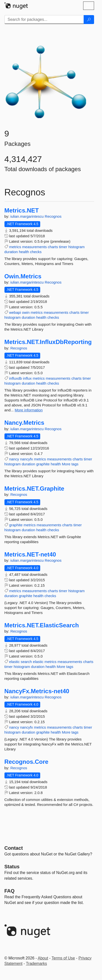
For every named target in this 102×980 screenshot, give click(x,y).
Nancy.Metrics (24, 423)
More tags (70, 464)
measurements (34, 247)
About (43, 958)
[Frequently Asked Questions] (10, 891)
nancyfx (27, 459)
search (26, 662)
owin (26, 312)
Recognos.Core (26, 762)
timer (63, 247)
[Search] (89, 20)
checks (36, 252)
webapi (15, 312)
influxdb (16, 378)
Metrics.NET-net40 (30, 555)
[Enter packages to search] (44, 20)
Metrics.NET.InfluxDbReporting (48, 342)
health (24, 252)
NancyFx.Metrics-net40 (37, 691)
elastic (15, 662)
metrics (15, 247)
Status (12, 867)
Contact (14, 848)
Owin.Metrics (23, 276)
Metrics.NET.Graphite (34, 489)
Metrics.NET (22, 211)
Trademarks (36, 964)
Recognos (53, 216)
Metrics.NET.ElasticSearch (42, 625)
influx (27, 378)
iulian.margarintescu (28, 216)
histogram (76, 247)
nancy (14, 459)
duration (11, 252)
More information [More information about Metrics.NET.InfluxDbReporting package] (29, 410)
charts (53, 247)
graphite (43, 464)
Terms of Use (63, 958)
